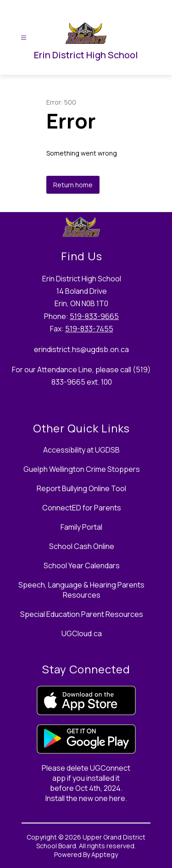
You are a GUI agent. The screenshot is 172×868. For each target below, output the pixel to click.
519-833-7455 (89, 329)
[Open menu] (24, 38)
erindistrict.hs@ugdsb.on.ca (81, 349)
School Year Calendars (82, 566)
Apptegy (105, 854)
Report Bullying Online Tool (81, 488)
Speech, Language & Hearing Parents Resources (81, 590)
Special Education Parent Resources (82, 614)
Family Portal (81, 527)
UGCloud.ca (82, 633)
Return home (73, 185)
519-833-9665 (94, 316)
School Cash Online (82, 546)
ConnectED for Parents (82, 508)
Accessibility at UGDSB (81, 450)
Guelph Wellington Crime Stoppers (82, 469)
